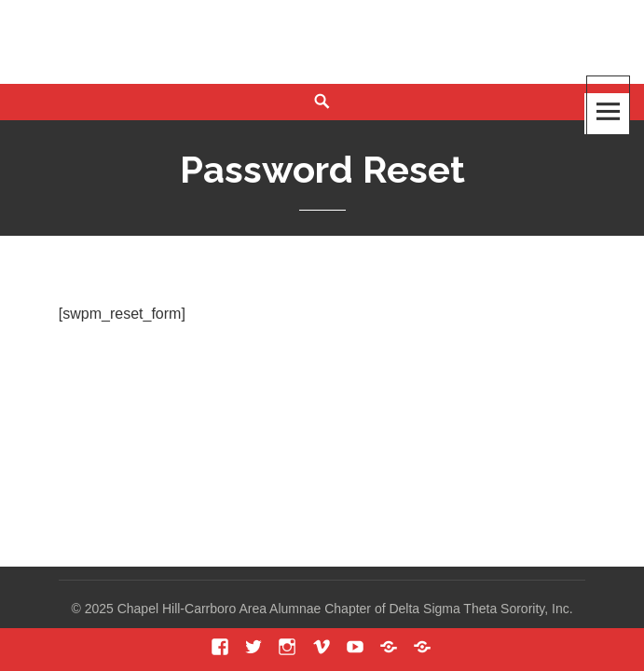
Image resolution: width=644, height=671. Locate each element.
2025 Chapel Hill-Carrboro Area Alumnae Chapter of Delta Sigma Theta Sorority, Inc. (329, 609)
